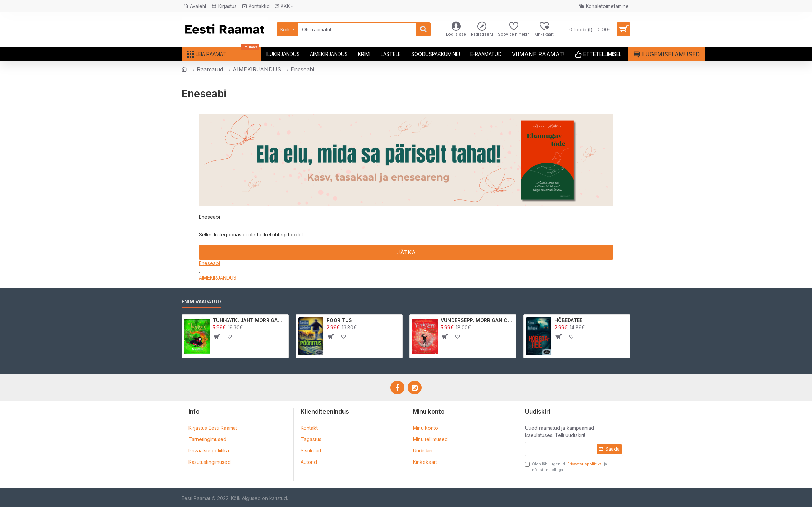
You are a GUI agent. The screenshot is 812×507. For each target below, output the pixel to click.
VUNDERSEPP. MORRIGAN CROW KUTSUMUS (477, 320)
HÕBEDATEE (568, 320)
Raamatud (210, 69)
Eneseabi (209, 263)
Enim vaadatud (201, 301)
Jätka (406, 252)
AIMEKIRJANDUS (257, 69)
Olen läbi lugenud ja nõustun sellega (566, 467)
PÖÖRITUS (339, 320)
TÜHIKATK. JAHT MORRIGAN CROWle (249, 320)
